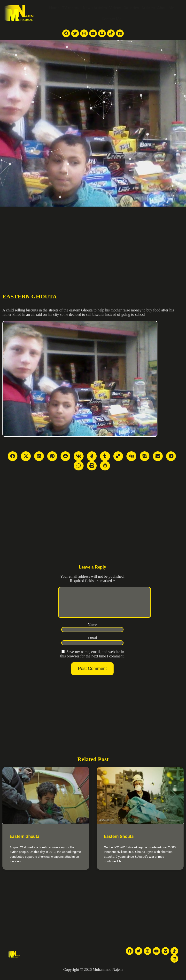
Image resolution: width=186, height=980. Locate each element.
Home (54, 8)
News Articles (95, 8)
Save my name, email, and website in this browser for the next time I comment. (93, 660)
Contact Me (112, 19)
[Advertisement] (93, 243)
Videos (115, 8)
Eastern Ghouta (25, 842)
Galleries (131, 8)
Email (92, 644)
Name (92, 631)
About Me (166, 8)
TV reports (71, 8)
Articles (148, 8)
